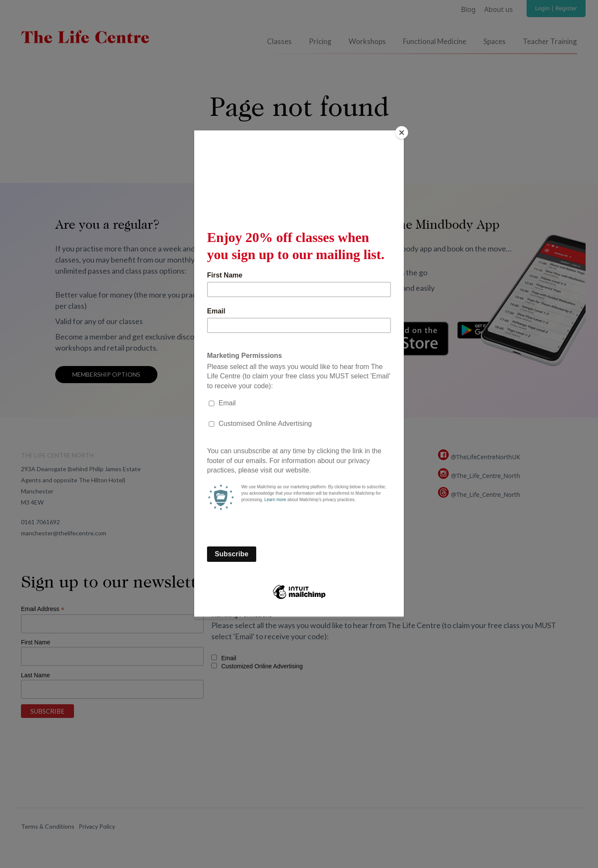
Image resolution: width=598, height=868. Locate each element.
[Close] (402, 133)
